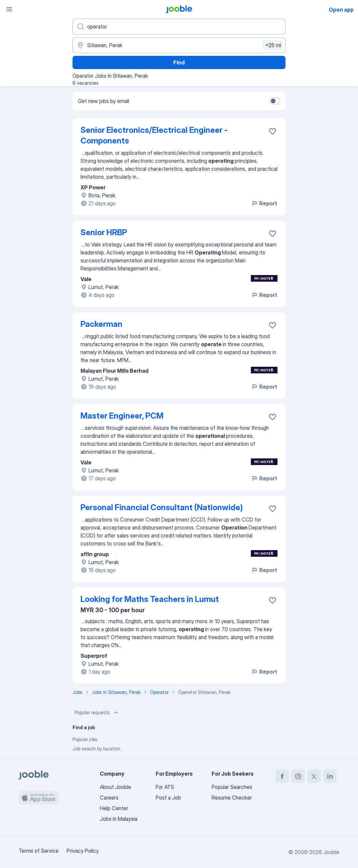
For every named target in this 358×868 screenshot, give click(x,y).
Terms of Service (39, 851)
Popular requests (97, 713)
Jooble (331, 852)
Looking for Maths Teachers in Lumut (150, 599)
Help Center (114, 808)
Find (179, 62)
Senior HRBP (104, 232)
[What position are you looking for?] (179, 27)
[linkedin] (330, 776)
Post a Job (168, 798)
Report (264, 203)
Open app (341, 10)
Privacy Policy (83, 851)
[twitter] (314, 776)
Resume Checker (232, 798)
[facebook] (282, 776)
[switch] (275, 101)
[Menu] (9, 9)
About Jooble (115, 787)
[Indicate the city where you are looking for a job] (179, 45)
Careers (109, 798)
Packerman (101, 324)
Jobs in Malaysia (119, 819)
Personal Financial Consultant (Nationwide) (162, 507)
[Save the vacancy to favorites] (272, 131)
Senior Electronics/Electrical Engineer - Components (154, 135)
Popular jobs (85, 739)
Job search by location (96, 749)
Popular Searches (232, 787)
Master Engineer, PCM (122, 416)
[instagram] (298, 776)
